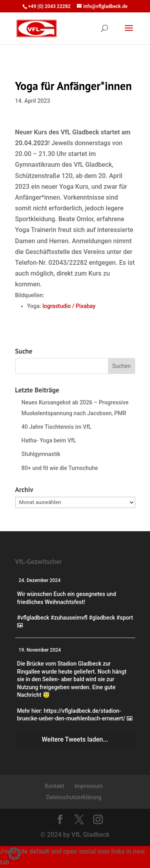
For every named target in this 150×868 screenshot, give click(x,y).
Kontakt (55, 786)
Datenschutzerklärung (74, 797)
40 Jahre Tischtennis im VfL (57, 427)
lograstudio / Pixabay (69, 306)
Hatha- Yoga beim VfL (49, 440)
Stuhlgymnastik (41, 454)
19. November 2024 (40, 650)
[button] (14, 854)
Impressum (89, 786)
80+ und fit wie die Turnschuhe (60, 468)
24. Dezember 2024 (40, 580)
